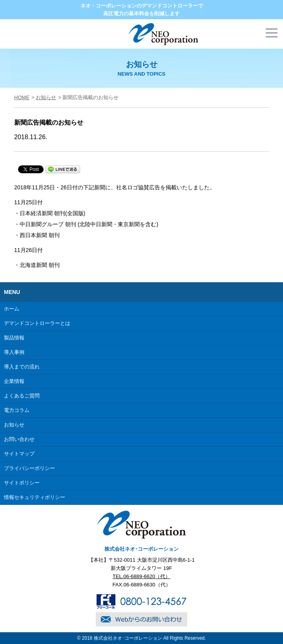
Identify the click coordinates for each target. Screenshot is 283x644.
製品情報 (14, 338)
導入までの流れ (22, 367)
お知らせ (46, 97)
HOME (22, 97)
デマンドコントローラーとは (37, 323)
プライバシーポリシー (29, 468)
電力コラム (17, 410)
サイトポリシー (22, 483)
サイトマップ (19, 454)
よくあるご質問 (22, 396)
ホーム (12, 309)
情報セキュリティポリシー (35, 497)
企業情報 (14, 381)
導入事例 (14, 352)
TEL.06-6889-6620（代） (141, 576)
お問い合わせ (19, 439)
